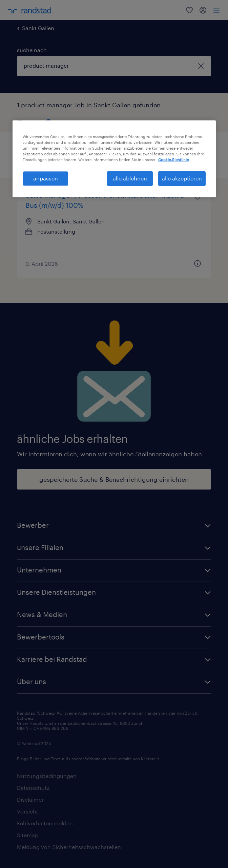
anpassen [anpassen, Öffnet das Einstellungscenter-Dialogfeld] (46, 178)
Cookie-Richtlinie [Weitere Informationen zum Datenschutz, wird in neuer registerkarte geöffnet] (173, 160)
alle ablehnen (130, 178)
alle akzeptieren (182, 178)
